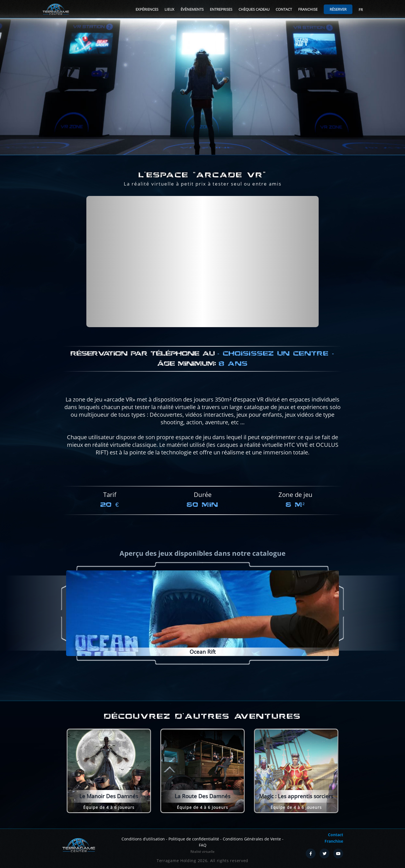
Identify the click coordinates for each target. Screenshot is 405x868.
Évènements (192, 9)
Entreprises (221, 9)
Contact (284, 9)
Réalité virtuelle (202, 852)
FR (361, 10)
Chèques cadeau (254, 9)
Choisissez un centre (276, 379)
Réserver (338, 9)
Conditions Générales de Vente (252, 839)
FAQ (203, 845)
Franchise (308, 9)
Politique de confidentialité (194, 839)
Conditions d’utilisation (143, 839)
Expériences (147, 9)
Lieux (169, 9)
